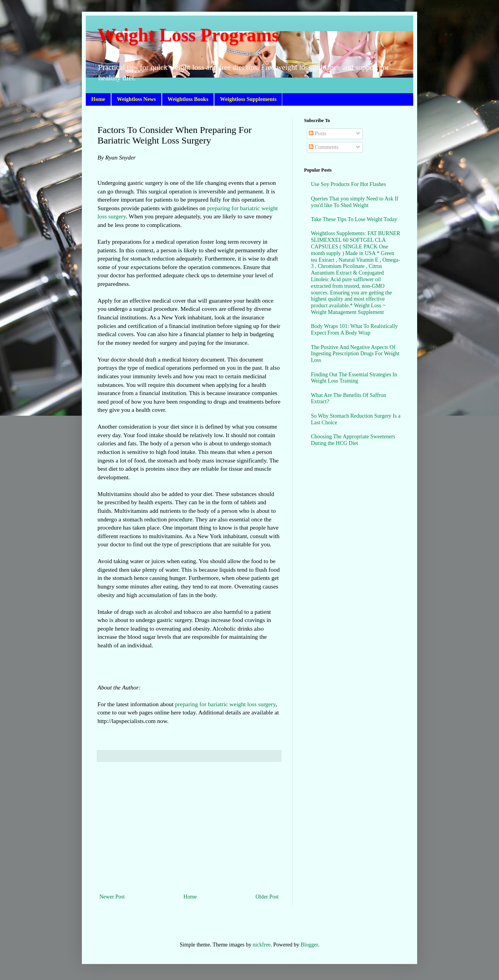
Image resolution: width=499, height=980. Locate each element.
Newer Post (112, 897)
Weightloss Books (188, 99)
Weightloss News (136, 99)
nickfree (262, 945)
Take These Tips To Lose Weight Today (354, 219)
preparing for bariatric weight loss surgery (225, 704)
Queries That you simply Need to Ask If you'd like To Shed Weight (355, 202)
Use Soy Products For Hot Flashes (349, 184)
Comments (324, 147)
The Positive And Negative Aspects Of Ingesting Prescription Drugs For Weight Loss (355, 354)
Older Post (267, 897)
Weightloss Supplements (248, 99)
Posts (318, 134)
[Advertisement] (189, 828)
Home (98, 99)
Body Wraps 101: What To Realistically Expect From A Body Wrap (355, 330)
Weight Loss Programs (188, 35)
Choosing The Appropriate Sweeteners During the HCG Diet (353, 440)
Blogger (309, 945)
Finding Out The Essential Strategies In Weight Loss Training (354, 378)
